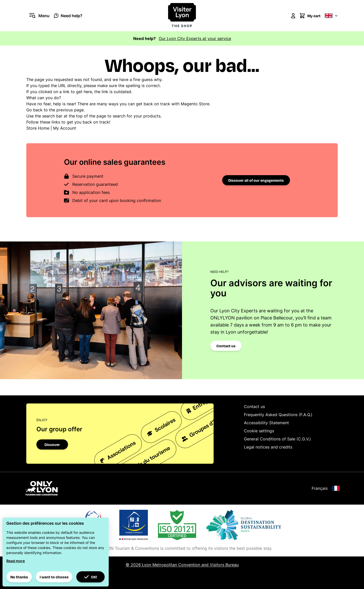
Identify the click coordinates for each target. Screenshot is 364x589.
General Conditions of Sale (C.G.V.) (277, 439)
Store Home (38, 128)
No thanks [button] (19, 577)
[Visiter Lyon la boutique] (182, 16)
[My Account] (293, 16)
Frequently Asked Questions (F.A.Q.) (278, 415)
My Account (65, 128)
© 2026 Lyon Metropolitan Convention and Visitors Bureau (182, 565)
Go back (34, 110)
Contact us (226, 346)
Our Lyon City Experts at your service (195, 38)
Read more (16, 561)
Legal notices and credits (268, 447)
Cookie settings (259, 431)
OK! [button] (90, 577)
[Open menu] (38, 16)
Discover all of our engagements (256, 180)
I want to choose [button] (54, 577)
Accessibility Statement (266, 423)
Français (326, 488)
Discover (52, 444)
